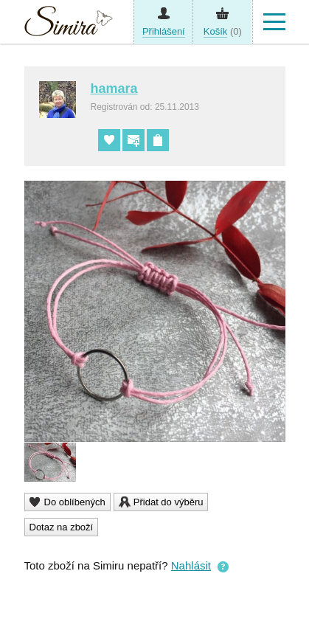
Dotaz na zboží (62, 527)
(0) (223, 32)
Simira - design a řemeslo (69, 25)
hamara (114, 89)
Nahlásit (191, 565)
